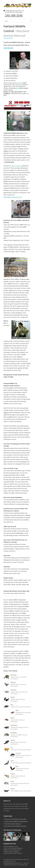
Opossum (13, 690)
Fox (12, 747)
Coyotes (18, 753)
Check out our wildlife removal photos (16, 821)
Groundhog (14, 725)
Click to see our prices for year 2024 (16, 819)
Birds (12, 761)
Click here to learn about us (13, 824)
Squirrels (13, 682)
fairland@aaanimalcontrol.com (15, 10)
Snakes (13, 774)
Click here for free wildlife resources (15, 826)
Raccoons (14, 675)
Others (13, 789)
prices (18, 83)
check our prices (16, 166)
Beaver (13, 740)
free (17, 88)
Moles (12, 718)
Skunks (13, 697)
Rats (12, 705)
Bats (17, 766)
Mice (17, 710)
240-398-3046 (14, 15)
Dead (12, 781)
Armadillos (14, 733)
